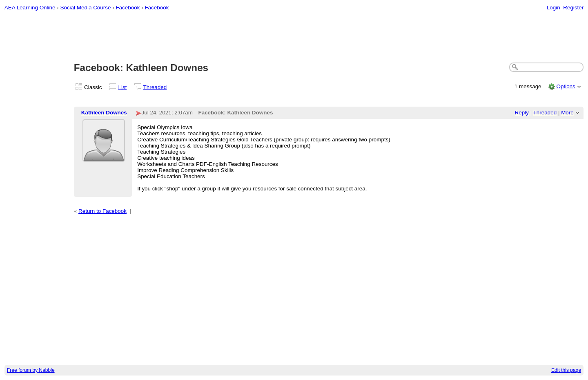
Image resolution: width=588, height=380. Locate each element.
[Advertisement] (294, 37)
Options (566, 86)
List (123, 87)
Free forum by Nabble (31, 370)
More (567, 113)
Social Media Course (85, 8)
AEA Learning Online (30, 8)
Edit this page (566, 370)
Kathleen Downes (104, 113)
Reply (522, 113)
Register (573, 8)
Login (553, 8)
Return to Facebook (102, 211)
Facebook (128, 8)
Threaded (155, 87)
